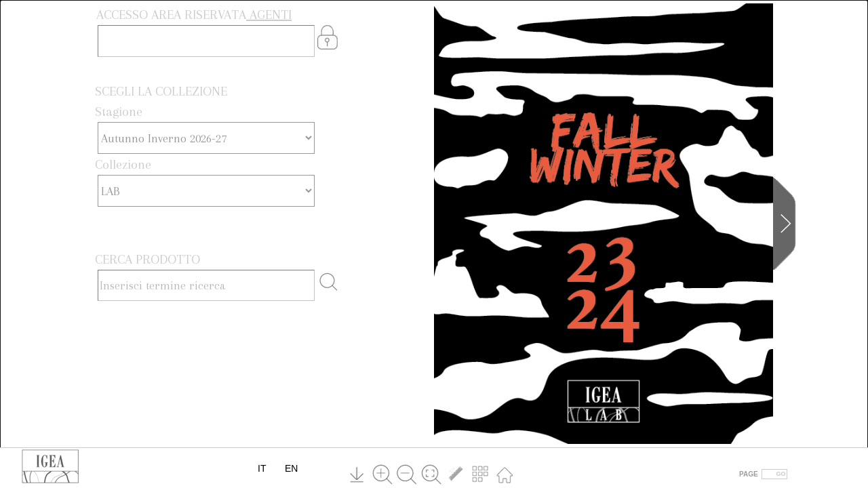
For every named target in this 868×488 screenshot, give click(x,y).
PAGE (749, 474)
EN (291, 468)
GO (781, 474)
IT (262, 468)
